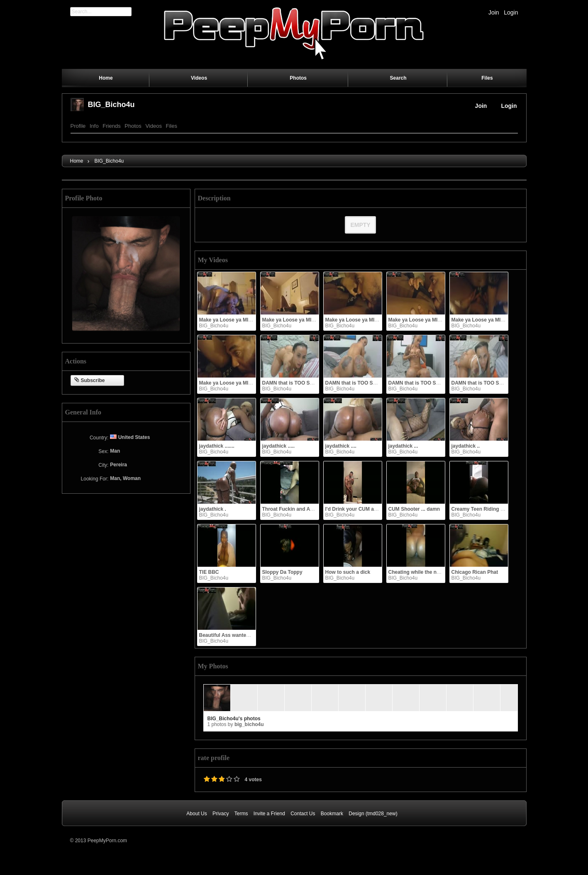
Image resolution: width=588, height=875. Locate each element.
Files (172, 126)
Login (511, 12)
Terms (241, 814)
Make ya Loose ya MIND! (228, 383)
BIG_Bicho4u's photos (234, 719)
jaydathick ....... (217, 446)
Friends (111, 126)
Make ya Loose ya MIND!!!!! (295, 320)
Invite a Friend (269, 814)
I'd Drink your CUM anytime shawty (367, 509)
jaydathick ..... (279, 446)
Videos (154, 126)
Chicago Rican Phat (475, 572)
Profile (78, 126)
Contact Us (303, 814)
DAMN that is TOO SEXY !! (420, 383)
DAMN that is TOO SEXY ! (482, 383)
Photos (133, 126)
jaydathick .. (466, 446)
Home (77, 161)
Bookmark (332, 814)
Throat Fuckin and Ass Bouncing (301, 509)
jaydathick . (213, 509)
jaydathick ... (403, 446)
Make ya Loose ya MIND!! (481, 320)
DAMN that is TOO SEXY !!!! (295, 383)
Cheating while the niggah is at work (431, 572)
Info (94, 126)
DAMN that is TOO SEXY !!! (357, 383)
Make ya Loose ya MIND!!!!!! (232, 320)
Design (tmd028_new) (373, 814)
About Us (196, 814)
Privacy (221, 814)
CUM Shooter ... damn (414, 509)
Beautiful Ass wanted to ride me (237, 635)
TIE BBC (209, 572)
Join (494, 12)
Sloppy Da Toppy (282, 572)
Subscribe (90, 380)
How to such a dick (348, 572)
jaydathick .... (341, 446)
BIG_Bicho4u (111, 105)
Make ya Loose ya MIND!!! (419, 320)
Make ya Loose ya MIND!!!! (357, 320)
